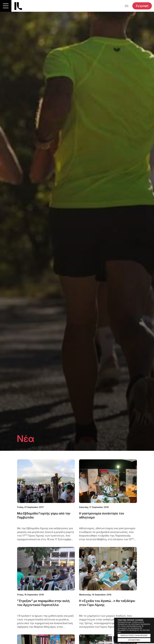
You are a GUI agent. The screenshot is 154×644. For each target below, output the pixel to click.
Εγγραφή (142, 6)
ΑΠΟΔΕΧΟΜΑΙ (134, 640)
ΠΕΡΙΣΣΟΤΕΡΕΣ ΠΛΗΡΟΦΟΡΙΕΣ (134, 635)
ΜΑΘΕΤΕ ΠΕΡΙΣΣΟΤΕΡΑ (46, 500)
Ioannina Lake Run (18, 6)
